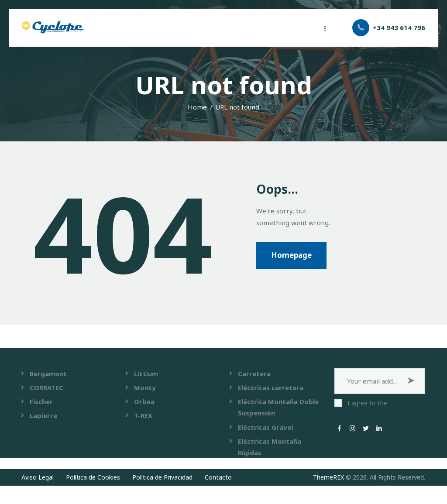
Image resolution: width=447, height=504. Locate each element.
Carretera (254, 374)
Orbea (144, 401)
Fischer (41, 401)
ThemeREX (328, 477)
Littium (146, 374)
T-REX (143, 415)
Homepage (291, 255)
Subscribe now (412, 381)
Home (197, 107)
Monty (145, 387)
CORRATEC (46, 387)
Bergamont (48, 374)
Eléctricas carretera (271, 387)
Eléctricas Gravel (265, 427)
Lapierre (43, 415)
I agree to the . (378, 408)
